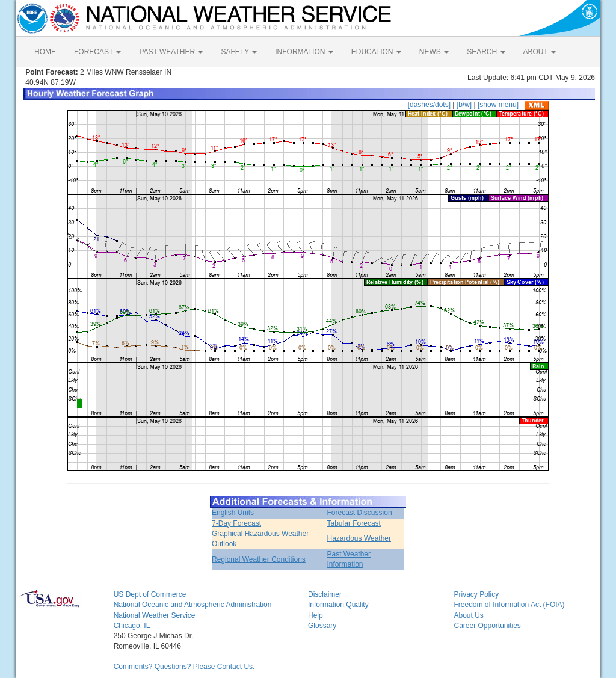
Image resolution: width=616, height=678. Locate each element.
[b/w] (464, 105)
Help (316, 615)
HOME (45, 52)
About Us (468, 615)
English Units (233, 513)
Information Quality (338, 605)
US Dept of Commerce (150, 594)
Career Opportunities (487, 626)
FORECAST (97, 52)
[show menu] (498, 105)
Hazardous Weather (359, 538)
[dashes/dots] (429, 105)
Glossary (322, 626)
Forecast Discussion (360, 513)
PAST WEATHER (171, 52)
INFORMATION (304, 52)
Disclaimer (325, 594)
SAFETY (239, 52)
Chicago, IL (132, 626)
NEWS (434, 52)
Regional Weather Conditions (259, 559)
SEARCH (486, 52)
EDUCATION (376, 52)
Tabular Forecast (354, 523)
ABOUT (540, 52)
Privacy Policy (476, 594)
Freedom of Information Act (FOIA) (509, 605)
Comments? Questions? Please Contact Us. (184, 667)
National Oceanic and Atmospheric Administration (193, 605)
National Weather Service (155, 615)
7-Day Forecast (236, 523)
